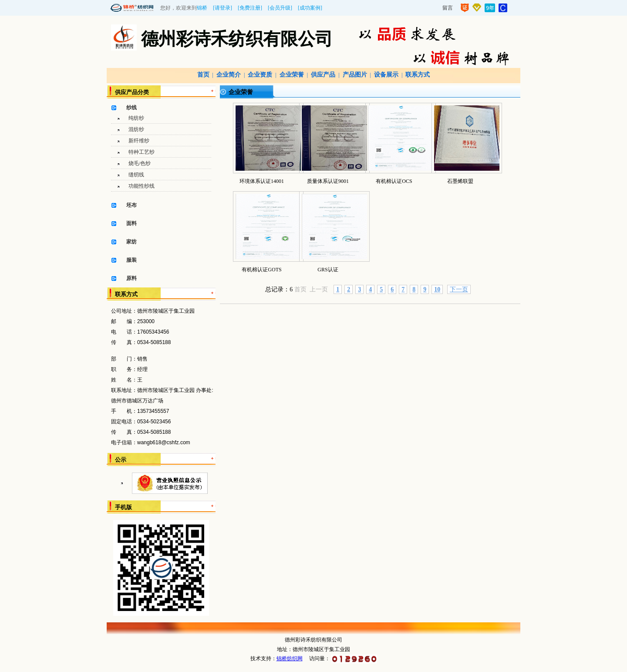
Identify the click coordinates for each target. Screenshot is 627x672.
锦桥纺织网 (290, 658)
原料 (131, 278)
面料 (131, 223)
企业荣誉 (292, 75)
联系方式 (418, 75)
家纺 (131, 242)
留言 (448, 8)
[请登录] (222, 8)
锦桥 (202, 8)
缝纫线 (136, 175)
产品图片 (355, 75)
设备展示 (386, 75)
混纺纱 (136, 129)
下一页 (459, 289)
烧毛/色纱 (140, 163)
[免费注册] (250, 8)
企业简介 (229, 75)
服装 (131, 260)
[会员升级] (280, 8)
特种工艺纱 (142, 152)
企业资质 (260, 75)
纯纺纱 (136, 118)
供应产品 (323, 75)
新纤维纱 (139, 141)
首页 (203, 75)
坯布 (131, 205)
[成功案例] (310, 8)
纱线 (131, 108)
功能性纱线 (142, 186)
